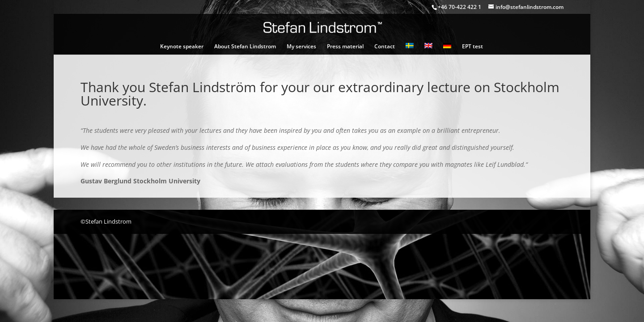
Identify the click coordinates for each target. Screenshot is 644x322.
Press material (345, 47)
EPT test (472, 47)
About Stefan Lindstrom (245, 47)
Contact (385, 47)
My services (301, 47)
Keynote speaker (182, 47)
